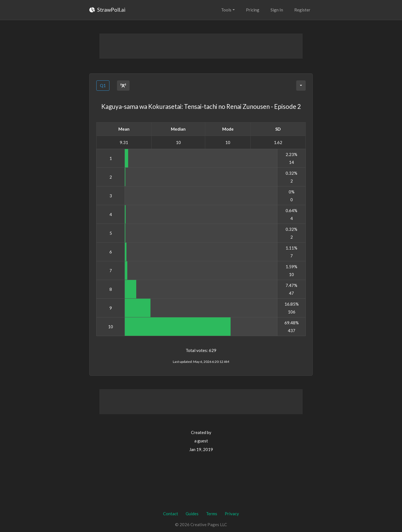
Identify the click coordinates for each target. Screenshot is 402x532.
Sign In (277, 10)
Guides (192, 514)
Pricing (253, 10)
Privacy (232, 514)
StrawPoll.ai (107, 10)
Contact (171, 514)
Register (302, 10)
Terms (212, 514)
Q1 (103, 85)
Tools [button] (226, 10)
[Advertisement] (201, 46)
